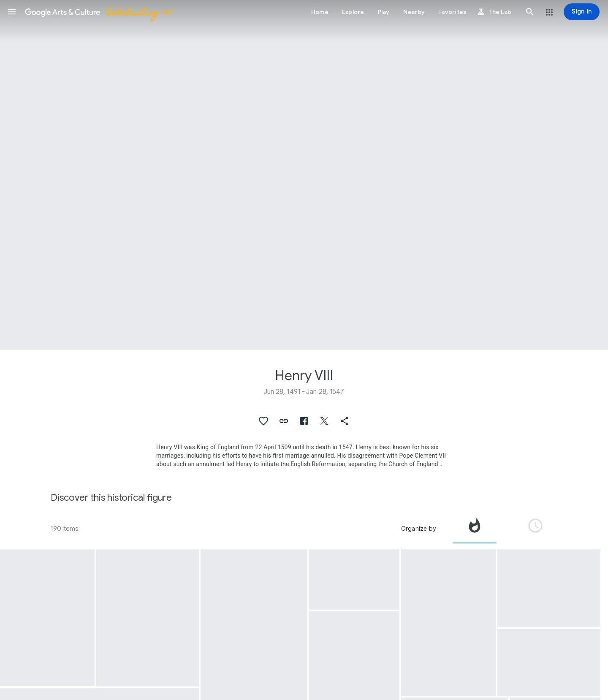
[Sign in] (582, 12)
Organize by (418, 529)
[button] (12, 12)
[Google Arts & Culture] (98, 12)
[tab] (475, 529)
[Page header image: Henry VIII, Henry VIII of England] (304, 175)
